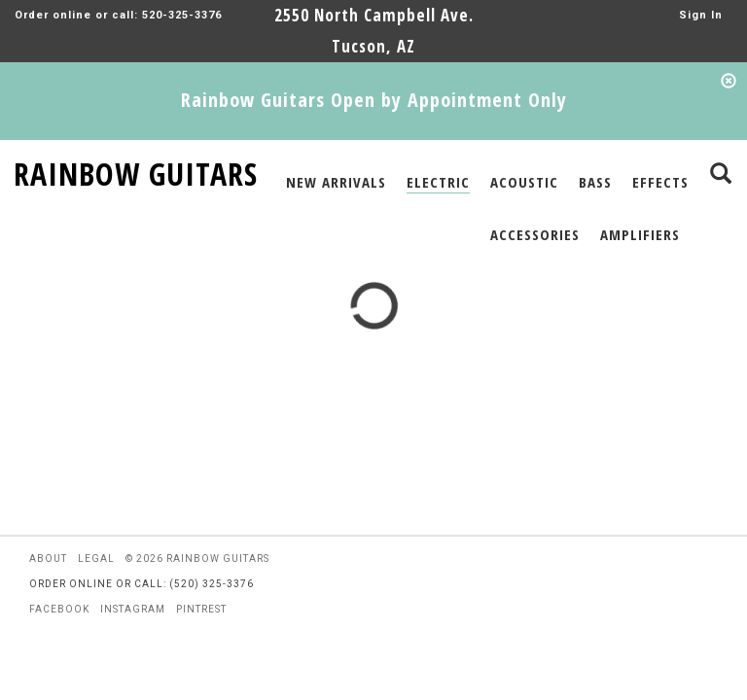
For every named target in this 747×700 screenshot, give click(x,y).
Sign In (701, 15)
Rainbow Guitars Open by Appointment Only (374, 100)
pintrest (201, 609)
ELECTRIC (438, 182)
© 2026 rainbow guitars (197, 559)
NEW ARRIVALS (336, 182)
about (48, 559)
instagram (133, 609)
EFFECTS (660, 182)
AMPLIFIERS (640, 234)
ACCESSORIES (535, 234)
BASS (595, 182)
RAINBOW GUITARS (136, 171)
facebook (59, 609)
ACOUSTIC (524, 182)
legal (96, 559)
